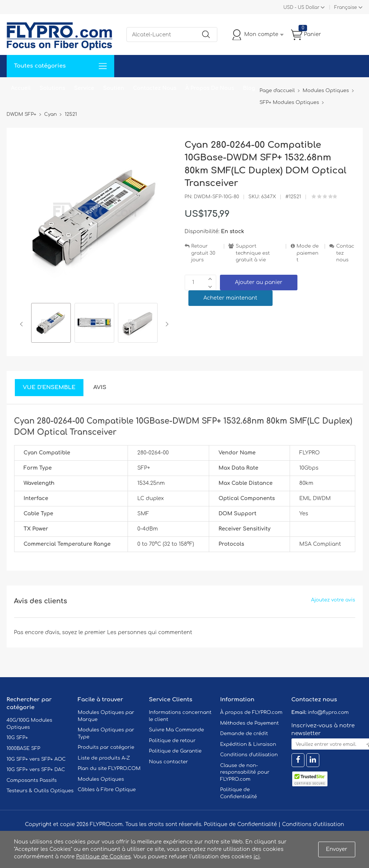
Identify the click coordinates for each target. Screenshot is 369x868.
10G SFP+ (17, 738)
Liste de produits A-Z (104, 758)
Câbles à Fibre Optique (107, 790)
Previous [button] (23, 324)
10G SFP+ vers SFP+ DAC (36, 770)
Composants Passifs (32, 780)
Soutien (114, 88)
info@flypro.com (328, 712)
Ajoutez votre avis (333, 600)
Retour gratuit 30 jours (203, 253)
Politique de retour (172, 741)
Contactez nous (345, 253)
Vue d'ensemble (49, 387)
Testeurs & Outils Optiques (40, 791)
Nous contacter (169, 762)
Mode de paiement (308, 253)
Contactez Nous (155, 88)
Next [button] (166, 324)
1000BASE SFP (24, 748)
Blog (249, 88)
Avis (100, 387)
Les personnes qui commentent (150, 632)
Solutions (52, 88)
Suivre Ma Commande (177, 730)
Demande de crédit (244, 734)
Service (84, 88)
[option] (51, 324)
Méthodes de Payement (250, 723)
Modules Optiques (101, 779)
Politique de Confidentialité (240, 824)
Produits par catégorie (106, 747)
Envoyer (337, 849)
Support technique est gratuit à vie (253, 253)
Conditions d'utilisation (249, 755)
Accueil (21, 88)
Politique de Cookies (103, 857)
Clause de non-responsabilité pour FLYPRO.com (245, 772)
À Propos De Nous (210, 88)
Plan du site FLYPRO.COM (109, 769)
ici (257, 857)
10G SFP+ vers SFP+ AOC (36, 759)
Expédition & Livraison (248, 744)
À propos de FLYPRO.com (251, 712)
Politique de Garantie (175, 751)
